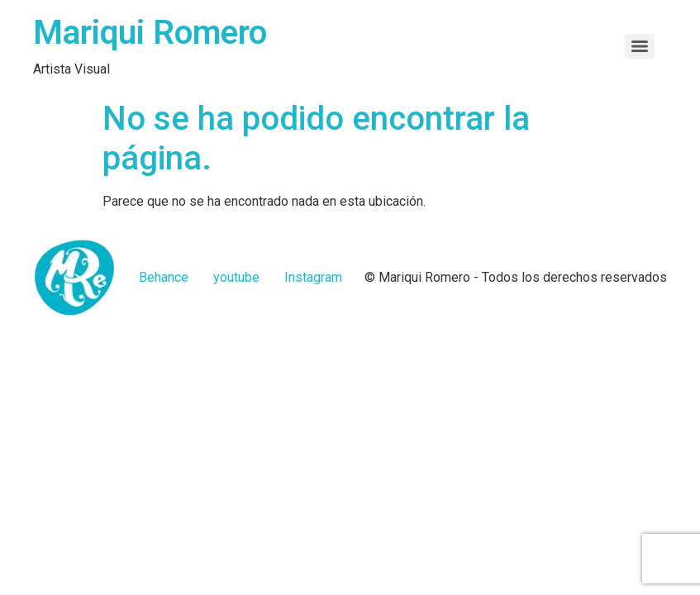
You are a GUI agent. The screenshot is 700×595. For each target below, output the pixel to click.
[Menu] (640, 46)
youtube (236, 277)
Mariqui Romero (150, 33)
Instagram (313, 277)
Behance (164, 277)
